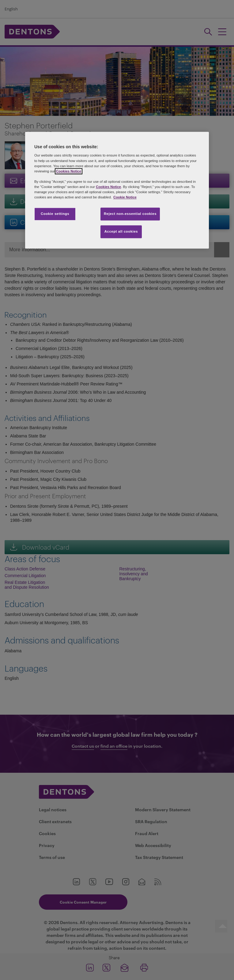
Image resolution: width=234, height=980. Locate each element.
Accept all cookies (121, 231)
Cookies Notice (69, 171)
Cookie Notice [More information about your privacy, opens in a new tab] (125, 197)
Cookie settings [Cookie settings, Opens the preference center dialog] (55, 214)
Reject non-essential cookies (130, 214)
